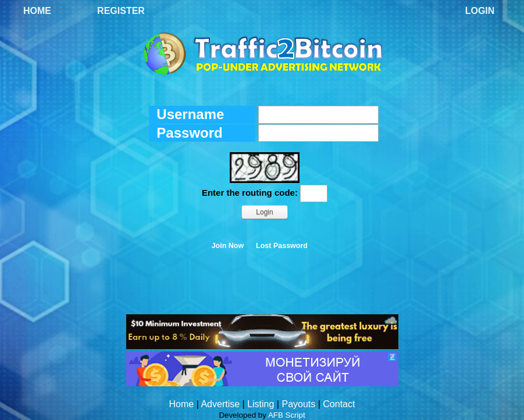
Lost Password (282, 246)
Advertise (220, 404)
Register (121, 11)
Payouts (298, 404)
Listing (261, 404)
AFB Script (287, 415)
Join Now (228, 246)
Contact (339, 404)
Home (37, 11)
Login (480, 11)
